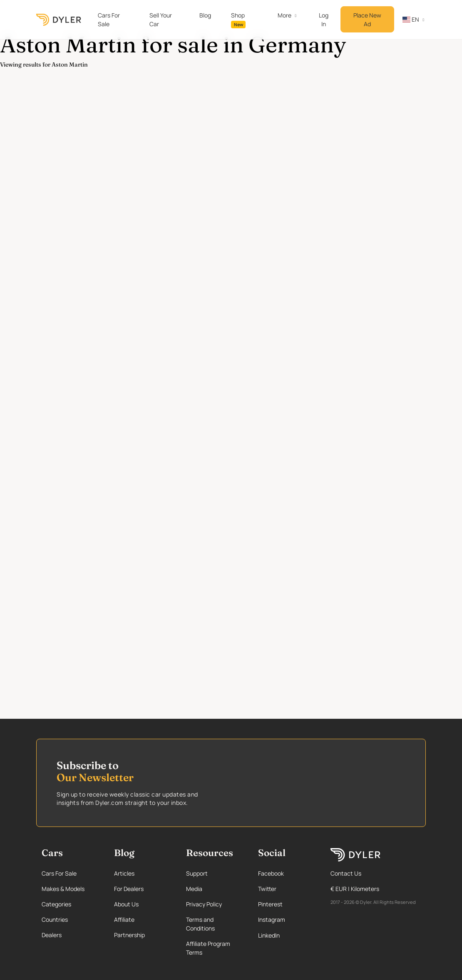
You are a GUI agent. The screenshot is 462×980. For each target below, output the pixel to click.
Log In (324, 20)
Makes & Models (63, 889)
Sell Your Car (161, 20)
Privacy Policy (204, 904)
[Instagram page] (286, 919)
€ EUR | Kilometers (355, 889)
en (411, 19)
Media (194, 889)
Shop (238, 20)
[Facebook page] (286, 873)
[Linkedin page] (286, 935)
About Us (126, 904)
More (284, 15)
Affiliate (124, 919)
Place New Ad (367, 20)
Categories (56, 904)
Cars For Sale (109, 20)
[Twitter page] (286, 889)
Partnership (129, 935)
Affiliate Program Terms (208, 948)
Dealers (52, 935)
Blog (205, 15)
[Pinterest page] (286, 904)
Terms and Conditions (200, 924)
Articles (124, 873)
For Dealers (129, 889)
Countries (55, 919)
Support (197, 873)
